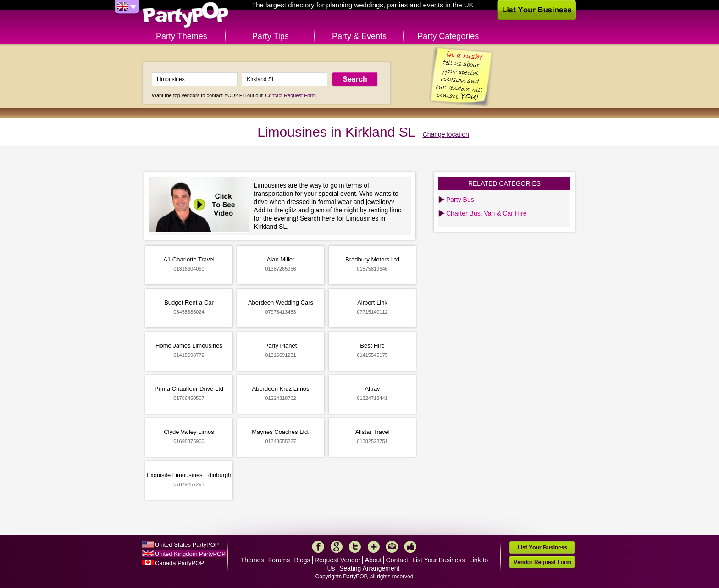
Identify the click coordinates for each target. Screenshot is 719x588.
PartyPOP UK (186, 15)
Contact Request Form (290, 95)
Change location (446, 134)
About (373, 560)
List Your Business (438, 560)
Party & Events (359, 36)
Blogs (302, 560)
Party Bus (460, 200)
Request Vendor (337, 560)
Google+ (337, 547)
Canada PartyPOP (180, 563)
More (374, 547)
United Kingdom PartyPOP (190, 554)
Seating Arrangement (370, 568)
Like (410, 547)
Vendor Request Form (542, 562)
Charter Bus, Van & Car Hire (487, 213)
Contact (397, 560)
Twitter (355, 547)
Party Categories (448, 36)
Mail (392, 547)
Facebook (318, 547)
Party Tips (271, 36)
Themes (252, 560)
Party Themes (182, 36)
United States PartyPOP (187, 545)
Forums (279, 560)
